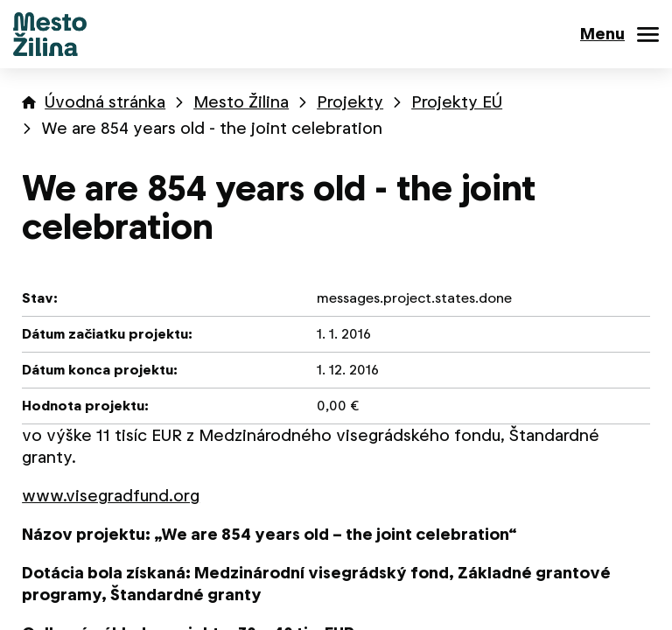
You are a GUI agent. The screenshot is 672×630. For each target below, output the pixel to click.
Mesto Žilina (241, 102)
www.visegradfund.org (111, 496)
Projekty (350, 102)
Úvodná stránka (105, 102)
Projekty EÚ (457, 102)
